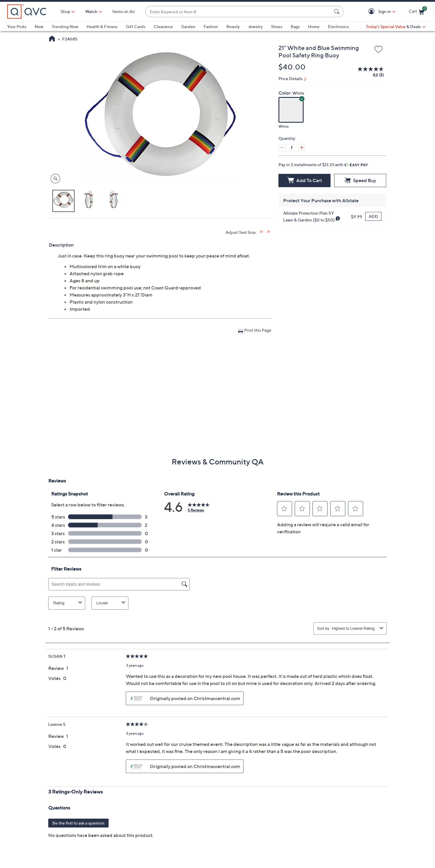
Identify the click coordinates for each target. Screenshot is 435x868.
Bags (295, 26)
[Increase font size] (262, 232)
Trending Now (65, 26)
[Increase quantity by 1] (302, 148)
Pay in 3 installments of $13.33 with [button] (323, 165)
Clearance (163, 26)
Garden (188, 26)
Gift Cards (136, 26)
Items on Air (124, 11)
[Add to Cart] (304, 180)
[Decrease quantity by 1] (282, 148)
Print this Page (258, 330)
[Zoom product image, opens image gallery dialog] (54, 179)
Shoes (277, 26)
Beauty (233, 26)
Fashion (211, 26)
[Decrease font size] (269, 232)
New (39, 26)
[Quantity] (292, 148)
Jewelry (255, 26)
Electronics (338, 26)
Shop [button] (65, 11)
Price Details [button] (290, 78)
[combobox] (239, 12)
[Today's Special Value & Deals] (396, 27)
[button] (372, 12)
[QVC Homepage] (52, 39)
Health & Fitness (102, 26)
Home (314, 26)
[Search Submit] (338, 12)
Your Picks (17, 26)
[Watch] (91, 12)
